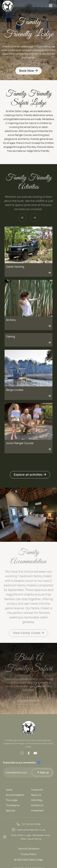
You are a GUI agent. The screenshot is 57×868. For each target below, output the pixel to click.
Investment (37, 810)
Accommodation (15, 795)
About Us (36, 795)
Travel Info (37, 790)
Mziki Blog (36, 800)
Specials (10, 810)
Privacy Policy (28, 854)
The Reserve (13, 805)
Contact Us (37, 805)
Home (9, 790)
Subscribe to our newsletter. (20, 763)
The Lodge (12, 800)
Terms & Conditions (29, 849)
